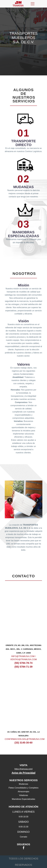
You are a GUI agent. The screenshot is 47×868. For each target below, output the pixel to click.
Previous (10, 500)
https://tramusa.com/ (23, 769)
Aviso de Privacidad (23, 773)
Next (37, 500)
